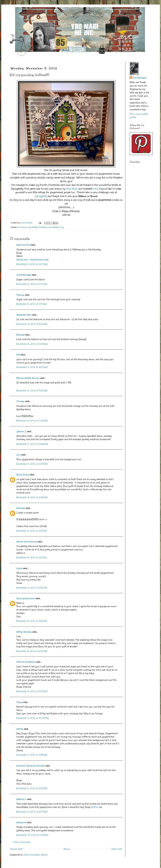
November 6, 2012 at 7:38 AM (32, 755)
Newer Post (16, 849)
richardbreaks (24, 275)
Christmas (22, 227)
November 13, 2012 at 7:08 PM (32, 835)
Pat (18, 355)
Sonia (19, 568)
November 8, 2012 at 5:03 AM (32, 812)
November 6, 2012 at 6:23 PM (32, 788)
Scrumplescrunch (26, 598)
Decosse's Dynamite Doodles (31, 766)
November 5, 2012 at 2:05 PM (32, 497)
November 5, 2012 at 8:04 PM (32, 691)
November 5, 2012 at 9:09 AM (32, 367)
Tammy (20, 295)
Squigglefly (41, 196)
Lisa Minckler (140, 78)
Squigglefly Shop (56, 227)
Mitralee (21, 508)
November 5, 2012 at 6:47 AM (32, 284)
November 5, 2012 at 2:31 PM (32, 531)
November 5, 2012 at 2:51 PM (32, 558)
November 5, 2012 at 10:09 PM (33, 718)
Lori (19, 455)
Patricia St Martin (26, 662)
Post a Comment (22, 842)
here (96, 189)
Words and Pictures (27, 542)
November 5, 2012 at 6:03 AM (32, 264)
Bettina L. (21, 799)
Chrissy (20, 401)
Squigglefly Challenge (38, 227)
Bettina (95, 807)
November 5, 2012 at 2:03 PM (32, 464)
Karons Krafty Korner (28, 378)
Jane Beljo (72, 189)
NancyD (20, 335)
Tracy (19, 702)
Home (67, 849)
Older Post (116, 849)
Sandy (20, 729)
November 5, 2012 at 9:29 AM (32, 391)
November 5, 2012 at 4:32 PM (32, 588)
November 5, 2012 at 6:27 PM (32, 651)
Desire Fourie (23, 245)
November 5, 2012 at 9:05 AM (32, 344)
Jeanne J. (22, 432)
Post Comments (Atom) (36, 855)
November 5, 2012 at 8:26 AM (32, 324)
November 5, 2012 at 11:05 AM (32, 421)
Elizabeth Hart (24, 315)
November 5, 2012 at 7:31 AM (32, 304)
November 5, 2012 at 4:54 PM (32, 621)
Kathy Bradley (24, 632)
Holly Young (23, 475)
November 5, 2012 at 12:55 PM (32, 444)
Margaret (21, 823)
